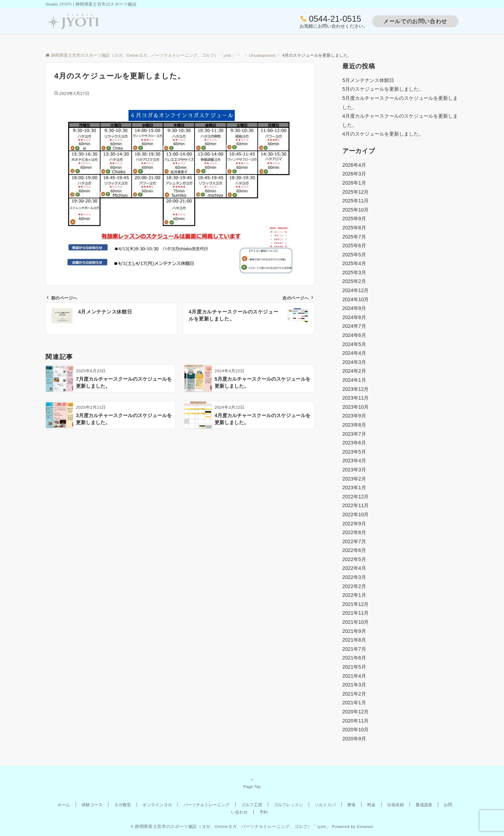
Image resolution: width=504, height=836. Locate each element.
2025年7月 (354, 237)
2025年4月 (354, 263)
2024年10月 (355, 299)
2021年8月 (354, 640)
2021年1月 (354, 703)
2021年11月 (355, 613)
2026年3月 (354, 174)
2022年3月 (354, 577)
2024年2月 (354, 371)
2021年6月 (354, 658)
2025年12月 (355, 192)
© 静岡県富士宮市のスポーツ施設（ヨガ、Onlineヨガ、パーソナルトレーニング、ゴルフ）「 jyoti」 (230, 826)
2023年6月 (354, 443)
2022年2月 (354, 586)
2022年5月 (354, 559)
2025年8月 (354, 228)
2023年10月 (355, 407)
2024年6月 (354, 335)
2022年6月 (354, 550)
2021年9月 (354, 631)
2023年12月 (355, 389)
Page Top (252, 783)
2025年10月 (355, 210)
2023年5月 (354, 452)
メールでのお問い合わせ (415, 21)
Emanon (365, 826)
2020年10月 (355, 730)
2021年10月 (355, 622)
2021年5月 (354, 667)
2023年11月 (355, 398)
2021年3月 (354, 685)
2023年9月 (354, 416)
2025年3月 (354, 272)
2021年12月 (355, 604)
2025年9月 (354, 219)
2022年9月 (354, 524)
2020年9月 (354, 739)
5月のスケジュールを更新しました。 (383, 89)
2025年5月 (354, 255)
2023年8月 (354, 425)
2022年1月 (354, 595)
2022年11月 (355, 505)
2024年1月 (354, 380)
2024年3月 (354, 362)
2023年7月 (354, 434)
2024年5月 (354, 344)
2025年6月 (354, 246)
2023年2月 (354, 479)
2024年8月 (354, 317)
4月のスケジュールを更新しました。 (383, 134)
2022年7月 (354, 541)
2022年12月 (355, 497)
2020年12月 (355, 712)
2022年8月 (354, 532)
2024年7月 (354, 326)
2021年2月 (354, 694)
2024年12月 (355, 290)
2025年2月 (354, 281)
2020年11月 (355, 721)
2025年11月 (355, 201)
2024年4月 (354, 353)
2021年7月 (354, 649)
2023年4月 (354, 461)
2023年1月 (354, 488)
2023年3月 (354, 470)
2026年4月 (354, 165)
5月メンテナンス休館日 (368, 80)
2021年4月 (354, 676)
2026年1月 (354, 183)
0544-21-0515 (335, 19)
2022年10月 (355, 514)
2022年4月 (354, 568)
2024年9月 (354, 308)
